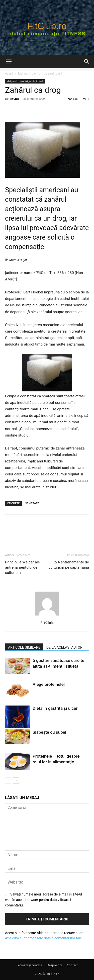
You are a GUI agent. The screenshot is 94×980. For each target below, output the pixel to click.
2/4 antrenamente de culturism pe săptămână (69, 565)
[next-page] (16, 780)
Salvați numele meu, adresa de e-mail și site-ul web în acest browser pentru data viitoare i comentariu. (43, 900)
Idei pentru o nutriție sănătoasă (40, 73)
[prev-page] (8, 780)
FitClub (15, 99)
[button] (9, 62)
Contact (72, 965)
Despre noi (55, 965)
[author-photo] (47, 616)
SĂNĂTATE (32, 503)
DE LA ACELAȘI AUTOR (64, 647)
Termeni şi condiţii (29, 965)
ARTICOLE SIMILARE (24, 647)
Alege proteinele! (49, 684)
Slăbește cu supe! (49, 732)
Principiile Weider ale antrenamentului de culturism (22, 567)
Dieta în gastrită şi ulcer (55, 708)
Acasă (9, 73)
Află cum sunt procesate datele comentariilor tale (43, 938)
